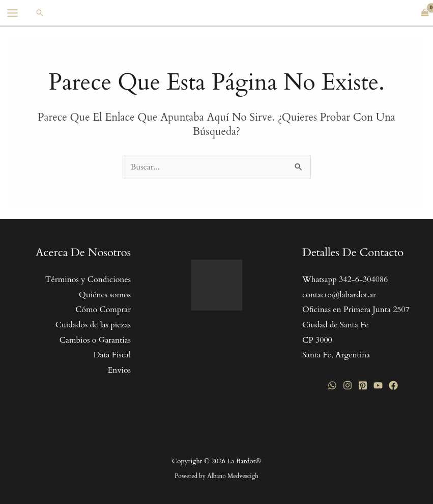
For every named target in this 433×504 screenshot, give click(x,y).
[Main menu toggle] (12, 13)
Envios (119, 370)
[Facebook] (393, 385)
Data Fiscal (112, 355)
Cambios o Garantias (95, 340)
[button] (40, 13)
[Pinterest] (363, 385)
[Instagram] (348, 385)
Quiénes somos (105, 295)
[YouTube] (378, 385)
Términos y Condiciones (88, 279)
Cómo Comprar (103, 310)
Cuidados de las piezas (93, 325)
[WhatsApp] (332, 385)
